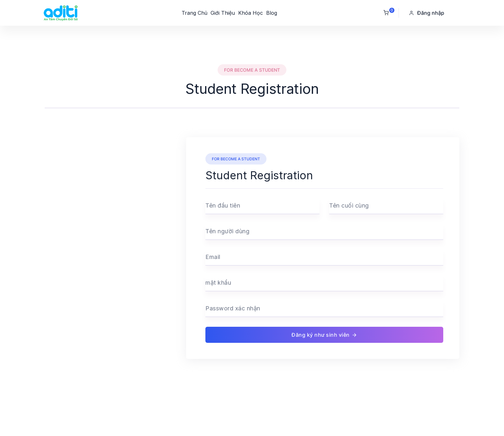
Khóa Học (251, 13)
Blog (272, 13)
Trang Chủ (194, 13)
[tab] (252, 102)
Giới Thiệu (223, 13)
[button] (427, 13)
